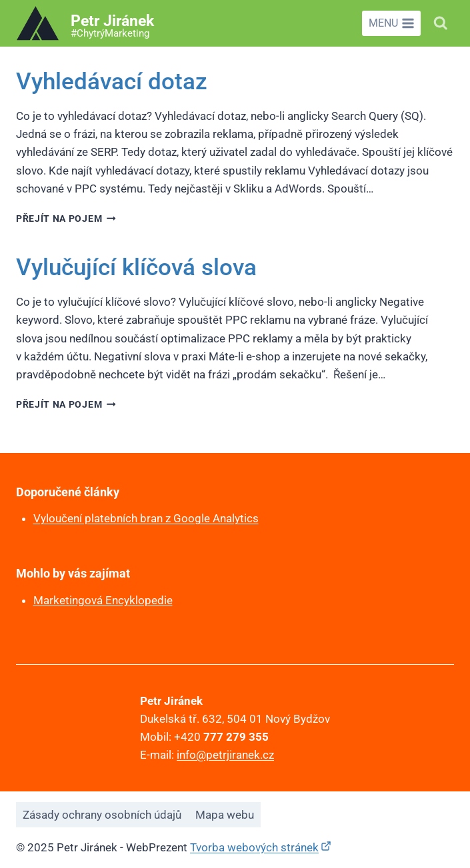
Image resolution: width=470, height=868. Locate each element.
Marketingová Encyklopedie (103, 600)
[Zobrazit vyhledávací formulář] (441, 23)
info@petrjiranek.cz (225, 755)
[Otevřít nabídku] (391, 23)
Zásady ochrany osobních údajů (102, 815)
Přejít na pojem (66, 218)
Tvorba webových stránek (254, 847)
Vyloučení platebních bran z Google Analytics (146, 518)
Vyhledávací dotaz (112, 82)
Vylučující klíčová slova (136, 267)
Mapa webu (225, 815)
